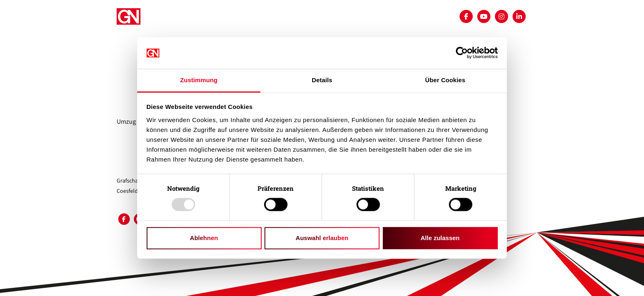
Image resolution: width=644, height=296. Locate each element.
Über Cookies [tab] (445, 80)
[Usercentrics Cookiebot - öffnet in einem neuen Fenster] (462, 53)
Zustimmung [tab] (199, 80)
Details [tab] (322, 80)
